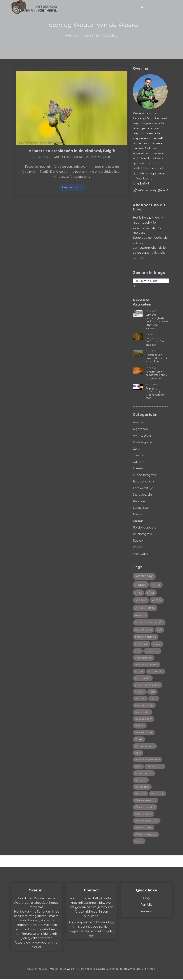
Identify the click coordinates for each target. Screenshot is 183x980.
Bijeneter (141, 794)
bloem (139, 842)
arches (139, 671)
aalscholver (153, 650)
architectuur (156, 671)
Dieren (138, 468)
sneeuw (141, 599)
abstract (141, 614)
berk (138, 753)
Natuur (138, 520)
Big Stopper (142, 787)
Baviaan (140, 725)
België (139, 739)
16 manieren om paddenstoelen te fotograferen (156, 375)
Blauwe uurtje (144, 828)
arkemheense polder (148, 684)
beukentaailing (144, 773)
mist (139, 591)
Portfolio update (145, 526)
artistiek (140, 691)
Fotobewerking (144, 481)
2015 (138, 650)
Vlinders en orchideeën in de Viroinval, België (72, 151)
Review (138, 539)
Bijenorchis (158, 794)
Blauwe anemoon (146, 801)
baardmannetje (144, 705)
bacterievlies (143, 712)
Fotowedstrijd (143, 487)
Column (139, 448)
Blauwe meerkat (145, 808)
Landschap (61, 157)
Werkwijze (141, 552)
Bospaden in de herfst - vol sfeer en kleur (155, 342)
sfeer (151, 591)
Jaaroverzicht (143, 494)
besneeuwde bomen (148, 760)
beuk (138, 767)
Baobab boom (144, 719)
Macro (78, 157)
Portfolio (146, 905)
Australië (140, 698)
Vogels (138, 546)
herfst (156, 583)
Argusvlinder (143, 678)
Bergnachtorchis (145, 746)
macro (141, 583)
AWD (154, 698)
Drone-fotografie (145, 474)
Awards (146, 912)
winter (157, 599)
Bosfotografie (143, 442)
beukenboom (155, 767)
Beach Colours (144, 732)
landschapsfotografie (149, 621)
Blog (146, 899)
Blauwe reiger (144, 814)
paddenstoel (144, 629)
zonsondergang (146, 636)
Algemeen (140, 429)
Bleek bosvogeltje (146, 835)
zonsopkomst (145, 607)
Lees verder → (72, 187)
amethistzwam (144, 657)
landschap (144, 575)
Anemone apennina (147, 664)
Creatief (139, 455)
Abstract (139, 422)
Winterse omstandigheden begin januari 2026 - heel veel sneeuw (157, 322)
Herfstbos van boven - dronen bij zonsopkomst (156, 358)
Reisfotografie (98, 157)
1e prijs (157, 643)
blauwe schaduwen (147, 821)
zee (160, 629)
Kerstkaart (141, 500)
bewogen (141, 780)
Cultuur (138, 461)
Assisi (153, 691)
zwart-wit (142, 643)
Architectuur (142, 435)
